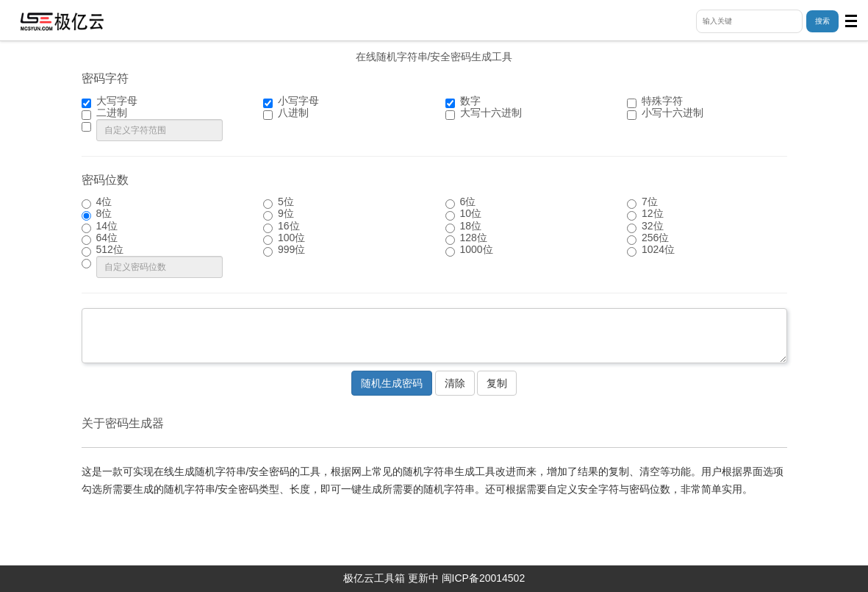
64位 (100, 238)
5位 (279, 202)
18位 (464, 227)
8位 (97, 214)
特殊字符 (655, 101)
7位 (642, 202)
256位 (648, 238)
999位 (284, 250)
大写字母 (110, 101)
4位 (97, 202)
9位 (279, 214)
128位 (466, 238)
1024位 (651, 250)
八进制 (286, 113)
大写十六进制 (484, 113)
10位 (464, 214)
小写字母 (291, 101)
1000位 (469, 250)
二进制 (104, 113)
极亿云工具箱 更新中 (391, 578)
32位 (645, 227)
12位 (645, 214)
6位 (461, 202)
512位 (103, 250)
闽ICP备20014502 (484, 578)
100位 (284, 238)
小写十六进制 (665, 113)
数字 (463, 101)
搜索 (822, 21)
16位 (281, 227)
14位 (100, 227)
